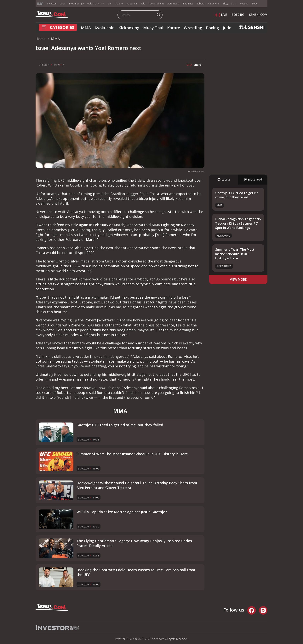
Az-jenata (132, 4)
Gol (110, 4)
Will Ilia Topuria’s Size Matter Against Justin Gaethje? (122, 512)
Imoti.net (188, 4)
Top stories (224, 266)
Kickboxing (129, 28)
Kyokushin (105, 28)
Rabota (200, 4)
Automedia (173, 4)
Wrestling (193, 28)
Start (234, 4)
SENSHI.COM (258, 15)
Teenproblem (156, 4)
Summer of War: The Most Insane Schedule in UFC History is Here (235, 254)
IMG (40, 4)
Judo (227, 28)
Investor (52, 4)
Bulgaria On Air (96, 4)
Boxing (212, 28)
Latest (224, 179)
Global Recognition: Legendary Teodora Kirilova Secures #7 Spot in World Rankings (238, 223)
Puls (143, 4)
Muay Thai (153, 28)
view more (238, 279)
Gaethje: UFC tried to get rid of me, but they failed (237, 195)
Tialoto (119, 4)
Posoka (244, 4)
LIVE (221, 15)
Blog (225, 4)
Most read (253, 179)
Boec (255, 4)
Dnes (63, 4)
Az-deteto (214, 4)
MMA (86, 28)
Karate (174, 28)
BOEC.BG (238, 15)
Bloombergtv (76, 4)
